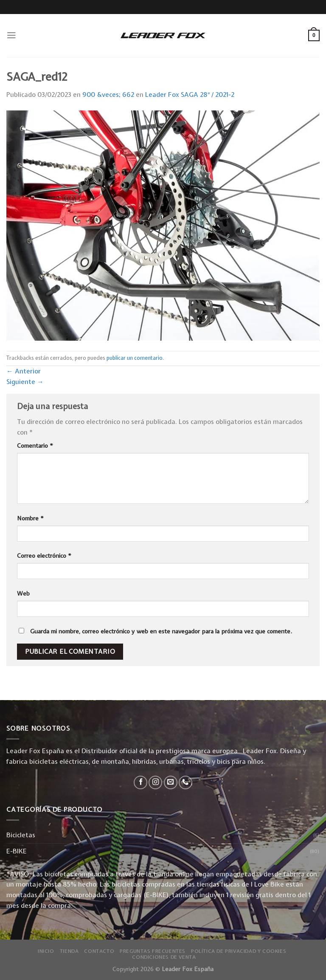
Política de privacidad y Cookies (239, 951)
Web (23, 593)
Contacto (99, 951)
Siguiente (25, 382)
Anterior (24, 371)
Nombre (30, 518)
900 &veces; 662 (108, 95)
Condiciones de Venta (164, 957)
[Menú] (11, 35)
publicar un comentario (135, 358)
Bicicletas (21, 835)
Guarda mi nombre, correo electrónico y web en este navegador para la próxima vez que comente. (161, 631)
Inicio (46, 951)
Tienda (69, 951)
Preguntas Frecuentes (153, 951)
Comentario (35, 446)
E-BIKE (17, 851)
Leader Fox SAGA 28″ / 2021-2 (190, 95)
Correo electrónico (44, 556)
